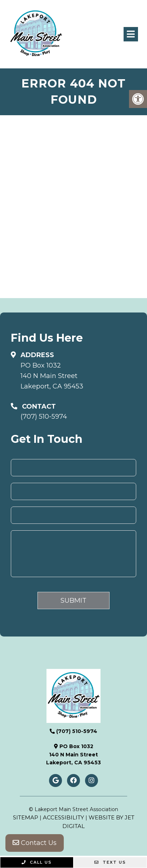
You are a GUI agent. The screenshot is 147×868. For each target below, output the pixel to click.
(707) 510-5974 (44, 417)
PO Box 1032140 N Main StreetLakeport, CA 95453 (52, 376)
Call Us (37, 862)
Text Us (110, 862)
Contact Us (35, 843)
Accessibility (63, 817)
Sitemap (26, 817)
